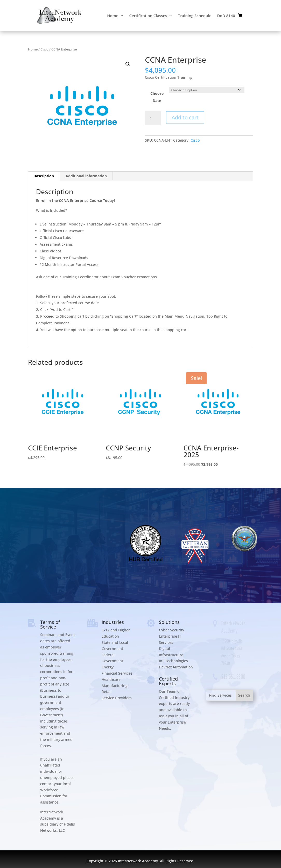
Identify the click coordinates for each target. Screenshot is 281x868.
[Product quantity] (153, 118)
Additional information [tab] (86, 176)
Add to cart (185, 117)
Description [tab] (44, 176)
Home (113, 16)
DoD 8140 (226, 16)
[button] (128, 64)
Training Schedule (195, 16)
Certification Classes (148, 16)
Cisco (44, 49)
